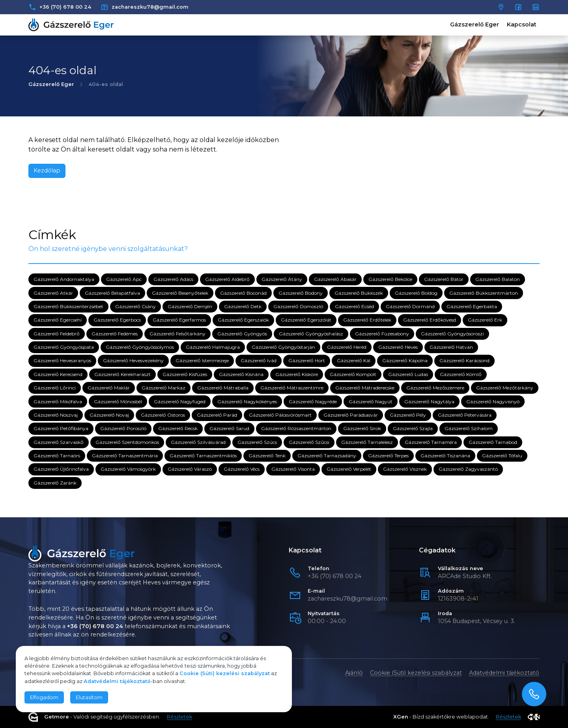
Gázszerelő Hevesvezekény (133, 360)
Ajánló (354, 673)
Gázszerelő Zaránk (55, 483)
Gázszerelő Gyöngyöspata (64, 347)
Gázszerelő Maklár (109, 388)
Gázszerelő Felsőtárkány (177, 334)
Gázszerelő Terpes (388, 456)
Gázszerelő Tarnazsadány (327, 456)
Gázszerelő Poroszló (123, 428)
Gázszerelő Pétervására (465, 415)
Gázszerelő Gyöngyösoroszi (452, 334)
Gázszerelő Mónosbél (118, 401)
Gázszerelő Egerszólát (306, 320)
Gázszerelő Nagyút (371, 401)
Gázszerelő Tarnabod (493, 442)
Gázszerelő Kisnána (241, 374)
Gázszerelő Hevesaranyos (62, 360)
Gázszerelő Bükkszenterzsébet (68, 306)
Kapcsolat (522, 24)
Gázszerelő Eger (475, 24)
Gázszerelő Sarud (229, 428)
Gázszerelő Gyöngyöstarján (283, 347)
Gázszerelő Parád (217, 415)
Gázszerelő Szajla (413, 428)
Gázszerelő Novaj (109, 415)
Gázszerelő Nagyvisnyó (493, 401)
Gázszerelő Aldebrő (227, 279)
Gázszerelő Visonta (293, 469)
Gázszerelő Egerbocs (117, 320)
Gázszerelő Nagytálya (429, 401)
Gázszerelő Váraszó (190, 469)
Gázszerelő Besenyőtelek (180, 293)
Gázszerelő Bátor (444, 279)
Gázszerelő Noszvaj (56, 415)
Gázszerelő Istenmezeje (202, 360)
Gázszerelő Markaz (163, 388)
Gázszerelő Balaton (498, 279)
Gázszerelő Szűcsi (309, 442)
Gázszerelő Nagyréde (313, 401)
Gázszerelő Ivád (259, 360)
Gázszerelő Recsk (178, 428)
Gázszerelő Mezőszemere (435, 388)
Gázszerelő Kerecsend (58, 374)
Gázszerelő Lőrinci (55, 388)
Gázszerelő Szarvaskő (59, 442)
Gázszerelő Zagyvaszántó (468, 469)
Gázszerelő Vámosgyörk (128, 469)
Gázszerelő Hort (307, 360)
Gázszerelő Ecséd (354, 306)
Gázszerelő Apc (124, 279)
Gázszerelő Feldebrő (57, 334)
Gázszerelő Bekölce (390, 279)
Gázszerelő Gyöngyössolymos (140, 347)
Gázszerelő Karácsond (464, 360)
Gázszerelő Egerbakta (472, 306)
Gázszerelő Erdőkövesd (430, 320)
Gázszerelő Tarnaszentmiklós (203, 456)
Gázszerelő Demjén (190, 306)
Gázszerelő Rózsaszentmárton (296, 428)
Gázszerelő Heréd (347, 347)
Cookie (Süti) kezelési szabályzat (416, 673)
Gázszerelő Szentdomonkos (127, 442)
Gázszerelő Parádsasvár (351, 415)
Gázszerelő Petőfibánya (61, 428)
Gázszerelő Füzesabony (382, 334)
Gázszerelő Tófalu (502, 456)
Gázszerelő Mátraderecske (365, 388)
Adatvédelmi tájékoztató (504, 673)
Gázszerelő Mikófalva (58, 401)
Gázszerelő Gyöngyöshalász (311, 334)
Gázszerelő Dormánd (410, 306)
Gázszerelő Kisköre (297, 374)
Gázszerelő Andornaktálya (64, 279)
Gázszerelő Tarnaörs (57, 456)
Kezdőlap (47, 170)
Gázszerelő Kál (354, 360)
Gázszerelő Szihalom (469, 428)
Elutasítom (89, 697)
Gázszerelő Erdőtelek (367, 320)
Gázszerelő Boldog (416, 293)
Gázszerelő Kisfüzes (185, 374)
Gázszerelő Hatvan (451, 347)
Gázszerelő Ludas (408, 374)
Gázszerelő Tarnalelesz (367, 442)
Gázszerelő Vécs (242, 469)
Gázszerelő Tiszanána (445, 456)
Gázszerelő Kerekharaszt (122, 374)
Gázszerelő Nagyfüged (180, 401)
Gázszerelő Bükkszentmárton (484, 293)
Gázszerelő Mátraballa (223, 388)
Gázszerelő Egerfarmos (179, 320)
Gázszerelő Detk (243, 306)
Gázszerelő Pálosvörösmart (280, 415)
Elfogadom (44, 697)
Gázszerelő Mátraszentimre (292, 388)
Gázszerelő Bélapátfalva (112, 293)
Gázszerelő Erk (485, 320)
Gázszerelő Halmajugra (213, 347)
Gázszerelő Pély (408, 415)
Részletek (179, 717)
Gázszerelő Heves (398, 347)
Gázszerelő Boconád (243, 293)
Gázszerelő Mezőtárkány (505, 388)
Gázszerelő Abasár (335, 279)
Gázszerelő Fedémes (115, 334)
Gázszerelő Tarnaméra (431, 442)
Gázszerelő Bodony (301, 293)
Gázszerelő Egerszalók (243, 320)
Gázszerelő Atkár (53, 293)
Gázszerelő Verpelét (349, 469)
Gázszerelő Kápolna (405, 360)
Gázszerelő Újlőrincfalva (61, 469)
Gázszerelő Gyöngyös (242, 334)
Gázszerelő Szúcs (257, 442)
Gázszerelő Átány (282, 279)
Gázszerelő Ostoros (163, 415)
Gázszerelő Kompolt (353, 374)
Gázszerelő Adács (173, 279)
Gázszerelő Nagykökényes (247, 401)
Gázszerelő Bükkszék (359, 293)
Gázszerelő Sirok (362, 428)
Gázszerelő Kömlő (461, 374)
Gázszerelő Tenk (267, 456)
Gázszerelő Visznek (405, 469)
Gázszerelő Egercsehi (58, 320)
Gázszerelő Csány (135, 306)
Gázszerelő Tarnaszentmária (125, 456)
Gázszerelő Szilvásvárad (198, 442)
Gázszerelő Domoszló (298, 306)
